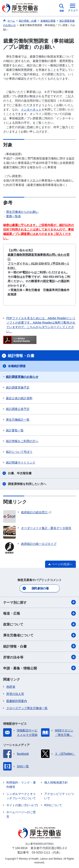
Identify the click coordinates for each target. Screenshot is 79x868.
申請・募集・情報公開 (39, 668)
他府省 (11, 687)
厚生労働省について (39, 635)
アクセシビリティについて (59, 796)
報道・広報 (39, 613)
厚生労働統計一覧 (18, 420)
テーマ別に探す (39, 602)
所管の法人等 (15, 694)
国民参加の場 (40, 588)
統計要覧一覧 (15, 430)
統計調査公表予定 (18, 409)
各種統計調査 (17, 366)
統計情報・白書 (39, 646)
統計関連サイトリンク (21, 462)
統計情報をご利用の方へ (22, 441)
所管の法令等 (39, 657)
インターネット (31, 109)
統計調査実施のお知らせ (22, 377)
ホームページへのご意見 (21, 814)
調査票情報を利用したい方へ (27, 484)
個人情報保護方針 (56, 782)
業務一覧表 (13, 216)
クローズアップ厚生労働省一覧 (27, 708)
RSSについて (53, 805)
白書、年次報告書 (20, 473)
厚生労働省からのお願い (22, 212)
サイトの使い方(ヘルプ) (22, 805)
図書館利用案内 (17, 701)
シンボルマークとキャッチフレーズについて (21, 796)
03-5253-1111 (41, 852)
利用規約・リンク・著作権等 (21, 785)
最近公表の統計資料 (19, 398)
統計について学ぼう (19, 452)
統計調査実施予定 (18, 387)
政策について (39, 624)
